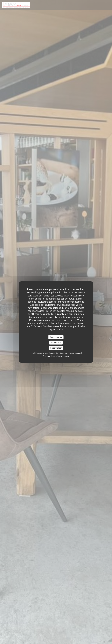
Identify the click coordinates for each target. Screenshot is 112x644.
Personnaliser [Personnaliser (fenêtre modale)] (56, 348)
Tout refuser (56, 342)
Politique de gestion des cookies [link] (56, 356)
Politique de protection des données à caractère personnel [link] (57, 353)
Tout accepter (56, 337)
